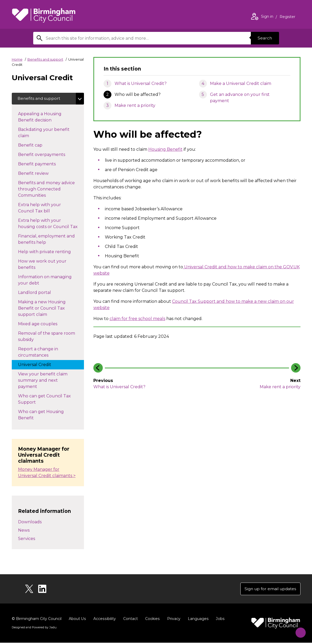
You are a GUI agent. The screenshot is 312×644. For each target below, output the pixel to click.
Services (27, 539)
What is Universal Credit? (141, 83)
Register (287, 17)
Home (17, 59)
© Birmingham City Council (37, 620)
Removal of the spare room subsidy (47, 337)
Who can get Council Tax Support (44, 400)
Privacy (173, 620)
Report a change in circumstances (38, 353)
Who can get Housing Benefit (41, 416)
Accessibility (104, 620)
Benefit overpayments (47, 155)
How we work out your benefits (42, 265)
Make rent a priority (135, 105)
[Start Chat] (299, 631)
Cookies (152, 620)
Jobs (219, 620)
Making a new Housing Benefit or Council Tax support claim (42, 309)
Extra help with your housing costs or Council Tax (51, 224)
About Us (77, 620)
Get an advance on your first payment (240, 98)
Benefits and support (45, 59)
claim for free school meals (137, 319)
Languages (197, 620)
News (24, 531)
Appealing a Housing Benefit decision (40, 118)
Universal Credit (40, 365)
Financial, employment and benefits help (46, 240)
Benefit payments (42, 164)
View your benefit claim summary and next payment (43, 381)
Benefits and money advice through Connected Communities (46, 190)
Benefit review (39, 174)
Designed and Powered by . (34, 629)
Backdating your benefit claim (44, 133)
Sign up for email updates (269, 590)
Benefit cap (35, 146)
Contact (130, 620)
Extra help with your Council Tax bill (39, 209)
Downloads (30, 523)
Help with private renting (50, 252)
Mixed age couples (43, 324)
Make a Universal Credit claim (241, 83)
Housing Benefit (165, 149)
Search (264, 38)
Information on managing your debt (45, 281)
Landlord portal (40, 293)
